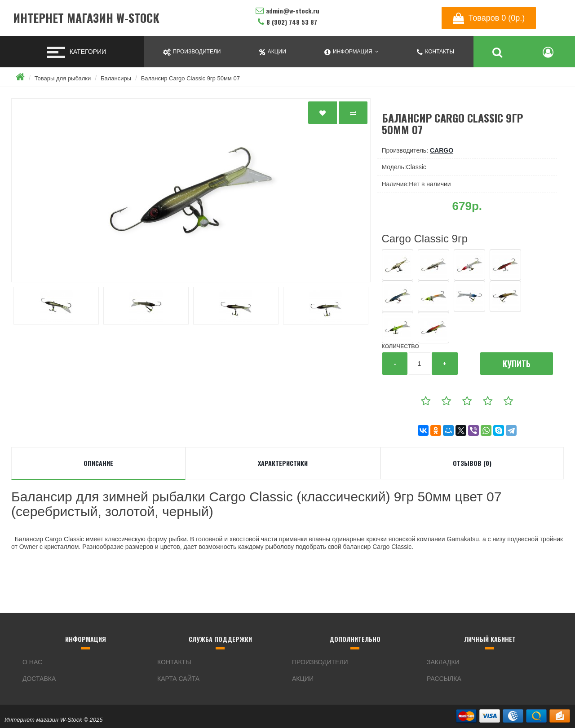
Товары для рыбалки (63, 78)
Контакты (174, 662)
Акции (303, 679)
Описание (98, 463)
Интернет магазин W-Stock (86, 18)
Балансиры (116, 78)
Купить (517, 364)
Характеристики (283, 463)
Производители (320, 662)
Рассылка (444, 679)
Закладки (443, 662)
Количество (400, 346)
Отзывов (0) (472, 463)
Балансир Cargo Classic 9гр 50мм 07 (190, 78)
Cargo (442, 150)
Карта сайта (178, 679)
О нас (32, 662)
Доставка (39, 679)
